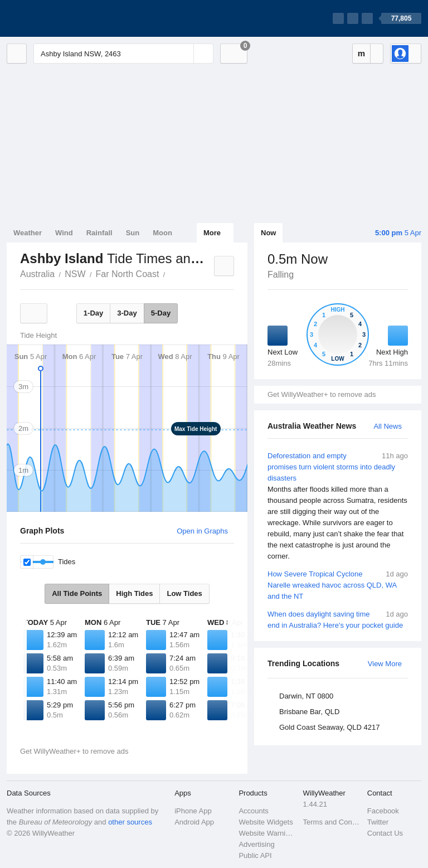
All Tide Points (77, 593)
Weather (28, 233)
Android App (194, 822)
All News (388, 426)
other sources (130, 822)
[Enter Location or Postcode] (123, 54)
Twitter (378, 822)
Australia (37, 274)
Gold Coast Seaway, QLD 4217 (329, 727)
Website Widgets (266, 822)
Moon (162, 233)
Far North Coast (128, 274)
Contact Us (385, 833)
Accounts (253, 811)
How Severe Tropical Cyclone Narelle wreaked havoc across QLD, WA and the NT (338, 585)
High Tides (134, 593)
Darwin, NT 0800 (306, 696)
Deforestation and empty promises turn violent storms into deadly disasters (338, 506)
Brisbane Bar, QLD (309, 712)
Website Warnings (267, 833)
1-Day (93, 313)
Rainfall (99, 233)
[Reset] (184, 54)
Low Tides (184, 593)
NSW (75, 274)
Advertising (256, 844)
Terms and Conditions (332, 822)
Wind (64, 233)
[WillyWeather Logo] (59, 18)
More (212, 233)
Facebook (383, 811)
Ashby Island (171, 273)
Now (268, 233)
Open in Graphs (202, 531)
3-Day (127, 313)
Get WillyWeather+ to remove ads (322, 394)
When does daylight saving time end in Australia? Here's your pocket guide (338, 619)
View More (385, 664)
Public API (255, 855)
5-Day (161, 313)
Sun (133, 233)
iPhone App (193, 811)
